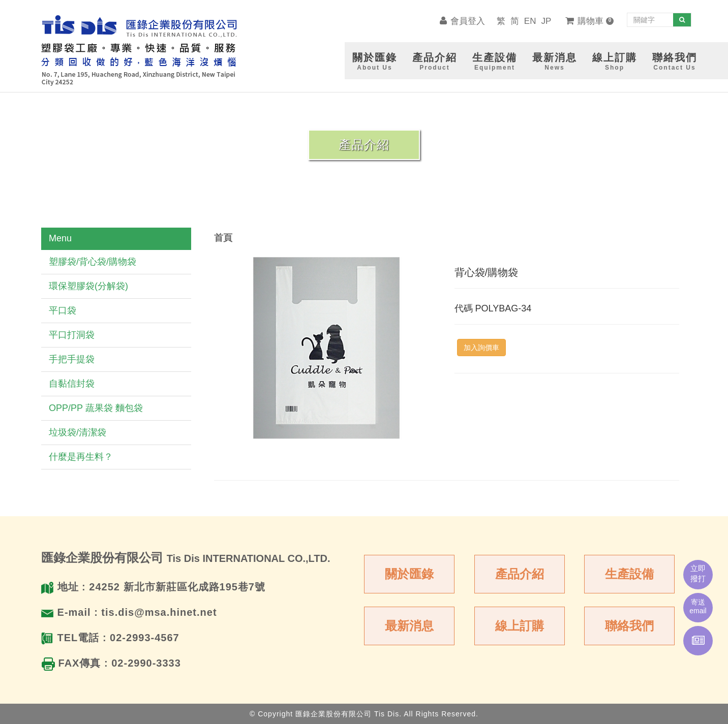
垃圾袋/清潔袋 (78, 432)
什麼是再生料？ (81, 457)
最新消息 (409, 626)
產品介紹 (520, 574)
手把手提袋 (72, 359)
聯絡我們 (629, 626)
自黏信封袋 (72, 384)
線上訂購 (520, 626)
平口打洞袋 (72, 335)
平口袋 (63, 310)
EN (530, 21)
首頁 (223, 238)
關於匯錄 (409, 574)
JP (546, 21)
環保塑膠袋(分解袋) (88, 286)
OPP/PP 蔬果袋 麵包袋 (96, 408)
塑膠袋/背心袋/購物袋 (93, 262)
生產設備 (629, 574)
